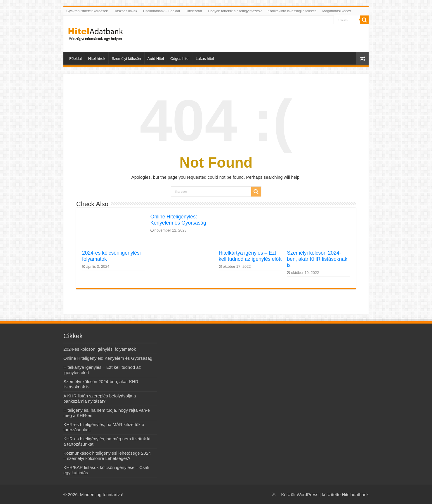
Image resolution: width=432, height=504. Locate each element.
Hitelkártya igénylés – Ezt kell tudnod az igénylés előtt (250, 256)
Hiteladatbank (355, 495)
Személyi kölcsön (126, 59)
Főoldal (76, 59)
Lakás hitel (205, 59)
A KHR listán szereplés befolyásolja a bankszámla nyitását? (100, 398)
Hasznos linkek (125, 11)
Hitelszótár (194, 11)
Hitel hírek (97, 59)
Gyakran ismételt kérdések (87, 11)
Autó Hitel (156, 59)
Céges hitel (180, 59)
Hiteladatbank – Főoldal (162, 11)
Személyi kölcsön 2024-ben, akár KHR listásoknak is (317, 259)
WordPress (307, 495)
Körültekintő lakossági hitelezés (292, 11)
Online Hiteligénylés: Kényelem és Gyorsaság (178, 220)
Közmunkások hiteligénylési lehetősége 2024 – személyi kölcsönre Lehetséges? (107, 456)
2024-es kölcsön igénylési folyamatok (100, 349)
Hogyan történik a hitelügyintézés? (235, 11)
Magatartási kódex (336, 11)
